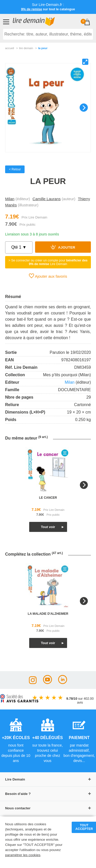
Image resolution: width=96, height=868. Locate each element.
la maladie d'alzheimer (48, 614)
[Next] (84, 108)
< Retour (15, 169)
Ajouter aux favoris (48, 276)
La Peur (43, 48)
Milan (10, 199)
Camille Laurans (47, 199)
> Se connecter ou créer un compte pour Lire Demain (48, 262)
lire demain (26, 48)
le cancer (48, 498)
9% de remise (31, 9)
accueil (10, 48)
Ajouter (63, 247)
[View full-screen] (85, 62)
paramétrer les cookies (23, 855)
